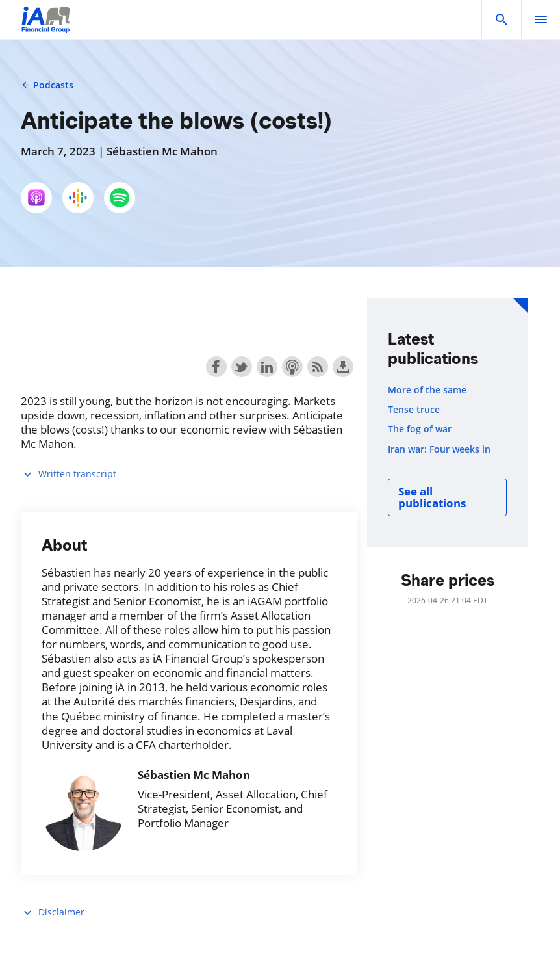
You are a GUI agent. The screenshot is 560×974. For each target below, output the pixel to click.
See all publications (432, 497)
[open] (541, 20)
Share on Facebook (216, 367)
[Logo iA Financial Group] (46, 28)
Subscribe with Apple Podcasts (292, 367)
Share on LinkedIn (267, 367)
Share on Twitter (242, 367)
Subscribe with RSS (318, 367)
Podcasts (47, 85)
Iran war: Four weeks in (439, 449)
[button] (502, 20)
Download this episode (343, 367)
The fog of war (420, 429)
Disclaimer (53, 913)
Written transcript (69, 474)
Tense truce (414, 410)
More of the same (427, 390)
